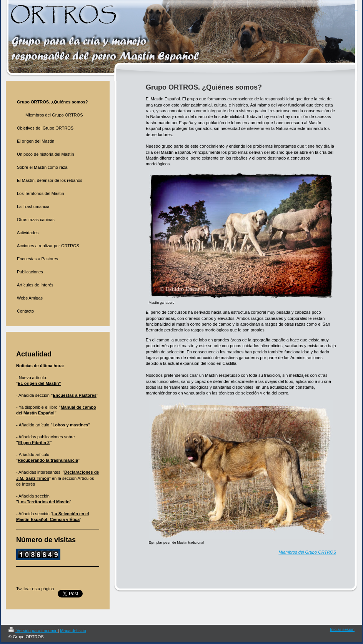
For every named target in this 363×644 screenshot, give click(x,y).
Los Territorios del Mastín (44, 502)
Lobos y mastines (71, 425)
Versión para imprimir (33, 631)
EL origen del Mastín (38, 383)
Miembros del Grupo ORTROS (307, 552)
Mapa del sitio (73, 631)
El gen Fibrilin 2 (34, 443)
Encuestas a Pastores (75, 395)
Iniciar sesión (342, 629)
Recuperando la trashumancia (48, 460)
